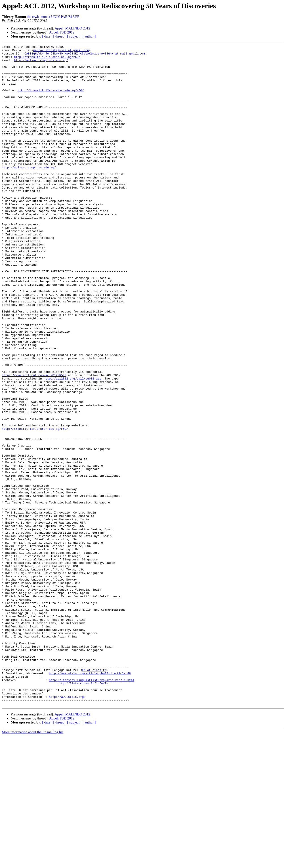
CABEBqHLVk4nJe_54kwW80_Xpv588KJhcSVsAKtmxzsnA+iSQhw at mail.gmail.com (84, 55)
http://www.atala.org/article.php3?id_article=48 (90, 799)
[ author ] (89, 36)
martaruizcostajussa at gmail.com (61, 51)
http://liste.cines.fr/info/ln (83, 811)
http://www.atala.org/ (67, 827)
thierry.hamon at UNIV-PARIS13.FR (53, 17)
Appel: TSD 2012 (62, 32)
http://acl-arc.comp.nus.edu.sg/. (30, 192)
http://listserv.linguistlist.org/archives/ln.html (92, 807)
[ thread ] (60, 36)
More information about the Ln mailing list (33, 864)
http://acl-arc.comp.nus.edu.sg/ (41, 63)
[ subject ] (74, 36)
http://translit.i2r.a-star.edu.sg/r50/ (47, 59)
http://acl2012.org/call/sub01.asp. (73, 445)
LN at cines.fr (94, 795)
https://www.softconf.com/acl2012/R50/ (34, 441)
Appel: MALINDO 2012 (72, 28)
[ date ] (47, 36)
